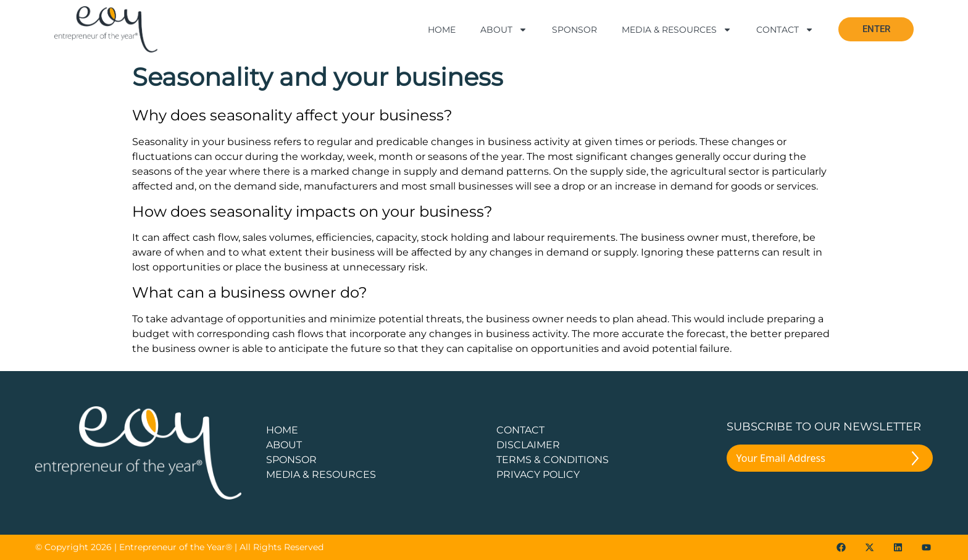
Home (442, 30)
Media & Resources (677, 30)
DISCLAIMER (528, 445)
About (504, 30)
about (284, 445)
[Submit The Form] (915, 461)
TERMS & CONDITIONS (553, 460)
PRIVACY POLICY (538, 474)
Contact (785, 30)
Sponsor (574, 30)
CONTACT (520, 430)
